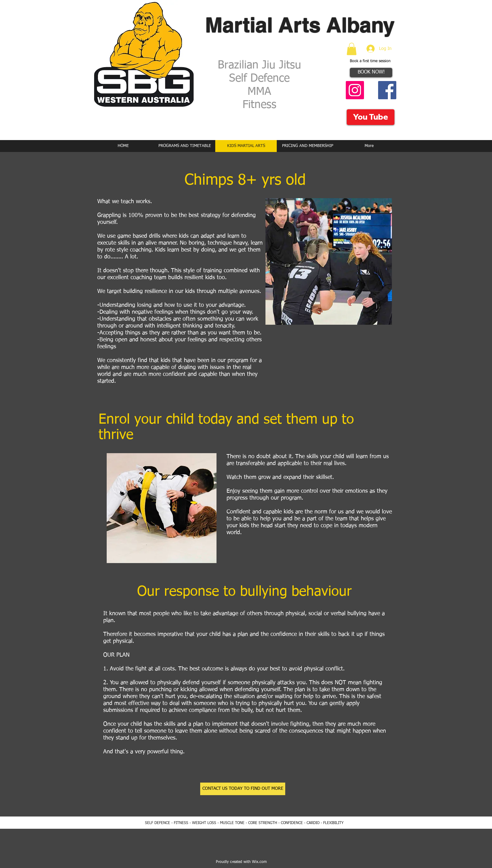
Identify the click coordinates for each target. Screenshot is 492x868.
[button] (352, 49)
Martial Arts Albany (300, 25)
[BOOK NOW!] (371, 73)
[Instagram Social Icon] (355, 90)
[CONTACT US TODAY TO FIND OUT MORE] (243, 789)
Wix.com (259, 862)
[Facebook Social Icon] (387, 90)
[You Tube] (371, 117)
